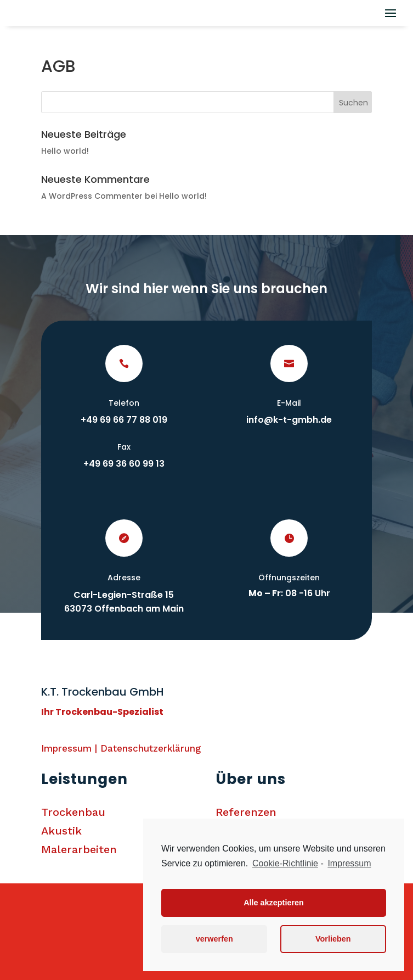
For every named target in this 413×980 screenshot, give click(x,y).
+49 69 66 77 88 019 (124, 420)
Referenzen (246, 812)
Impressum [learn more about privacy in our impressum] (349, 863)
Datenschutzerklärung (151, 748)
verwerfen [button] (214, 939)
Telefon (124, 403)
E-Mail (289, 403)
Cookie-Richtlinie (285, 863)
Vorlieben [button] (333, 939)
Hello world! (65, 151)
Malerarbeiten (79, 849)
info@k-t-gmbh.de (289, 420)
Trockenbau (73, 812)
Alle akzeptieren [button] (274, 903)
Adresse (124, 578)
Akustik (61, 831)
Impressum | (71, 748)
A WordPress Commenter (92, 196)
